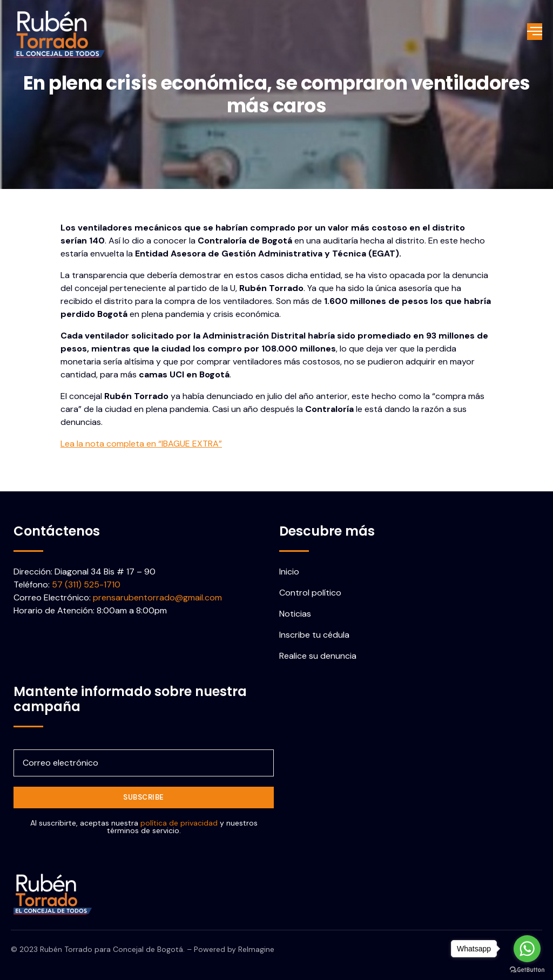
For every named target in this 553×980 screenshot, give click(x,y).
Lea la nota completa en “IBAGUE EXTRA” (141, 444)
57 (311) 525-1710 (86, 584)
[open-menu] (535, 32)
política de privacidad (179, 823)
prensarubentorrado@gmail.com (157, 597)
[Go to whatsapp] (527, 949)
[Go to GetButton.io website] (527, 969)
